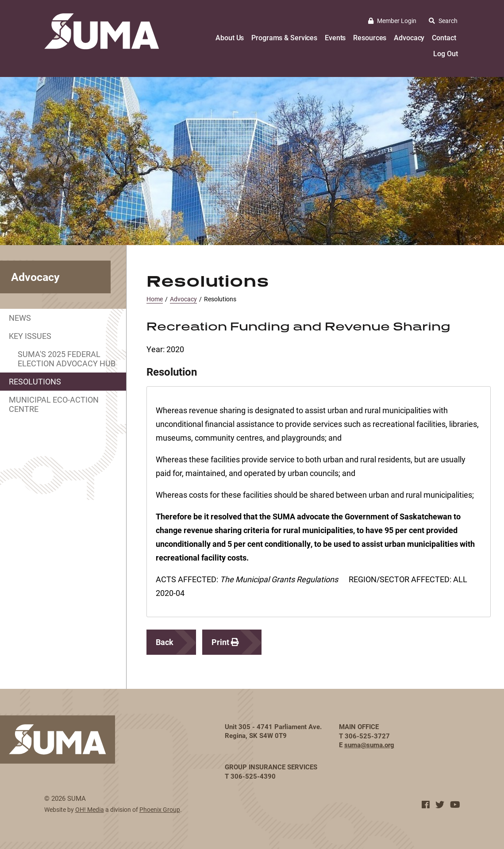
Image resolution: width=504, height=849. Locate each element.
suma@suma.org (369, 745)
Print (225, 642)
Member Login (392, 21)
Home (155, 299)
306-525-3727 (367, 736)
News (20, 318)
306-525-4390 (253, 776)
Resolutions (35, 381)
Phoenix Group (160, 809)
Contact (444, 37)
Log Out (445, 53)
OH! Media (90, 809)
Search (443, 21)
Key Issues (30, 336)
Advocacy (409, 37)
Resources (370, 37)
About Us (230, 37)
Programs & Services (284, 37)
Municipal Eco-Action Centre (54, 404)
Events (335, 37)
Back (165, 642)
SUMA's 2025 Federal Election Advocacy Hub (67, 359)
